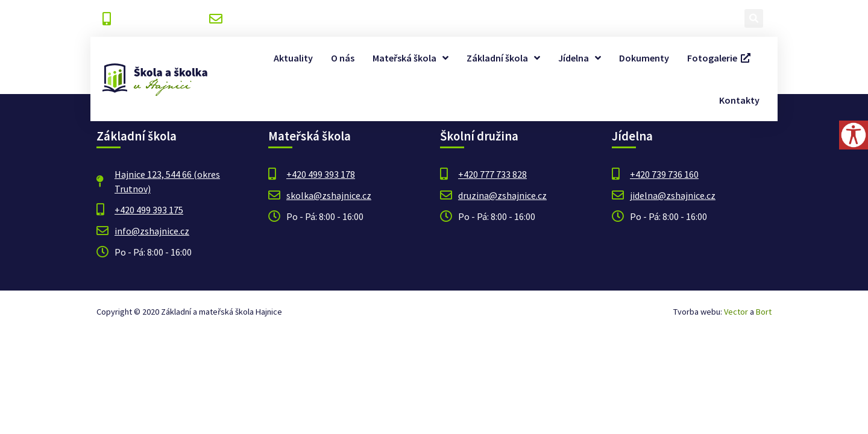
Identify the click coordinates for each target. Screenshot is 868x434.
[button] (754, 18)
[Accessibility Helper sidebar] (854, 135)
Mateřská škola (410, 58)
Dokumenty (644, 58)
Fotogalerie (719, 58)
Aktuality (293, 58)
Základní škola (503, 58)
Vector (736, 312)
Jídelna (580, 58)
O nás (343, 58)
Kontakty (739, 100)
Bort (764, 312)
